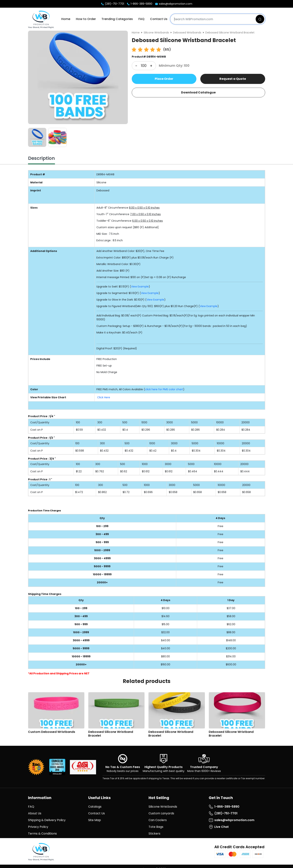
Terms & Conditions (42, 834)
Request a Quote (233, 79)
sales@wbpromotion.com (174, 4)
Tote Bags (156, 827)
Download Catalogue (198, 92)
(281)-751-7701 (112, 4)
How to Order (86, 19)
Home (66, 19)
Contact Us (159, 19)
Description (41, 158)
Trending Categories (117, 19)
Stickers (154, 834)
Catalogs (95, 807)
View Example (140, 287)
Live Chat (219, 827)
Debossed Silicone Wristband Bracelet (230, 33)
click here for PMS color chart (164, 389)
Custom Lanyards (161, 813)
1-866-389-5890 (139, 4)
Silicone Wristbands (156, 33)
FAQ (141, 19)
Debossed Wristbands (187, 33)
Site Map (95, 820)
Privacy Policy (38, 827)
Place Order (164, 79)
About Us (35, 813)
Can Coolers (158, 820)
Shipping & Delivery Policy (47, 820)
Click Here (104, 397)
